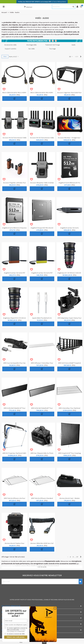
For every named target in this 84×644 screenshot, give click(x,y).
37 (77, 557)
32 (71, 57)
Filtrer (5, 57)
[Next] (81, 57)
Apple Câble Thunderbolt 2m (42, 318)
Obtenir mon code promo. (16, 637)
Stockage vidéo (31, 45)
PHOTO (22, 600)
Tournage (52, 49)
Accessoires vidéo (10, 45)
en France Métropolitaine (42, 2)
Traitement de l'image (53, 45)
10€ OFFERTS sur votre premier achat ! (16, 613)
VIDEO (29, 600)
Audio (74, 45)
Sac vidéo (32, 49)
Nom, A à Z (14, 57)
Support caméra (10, 49)
